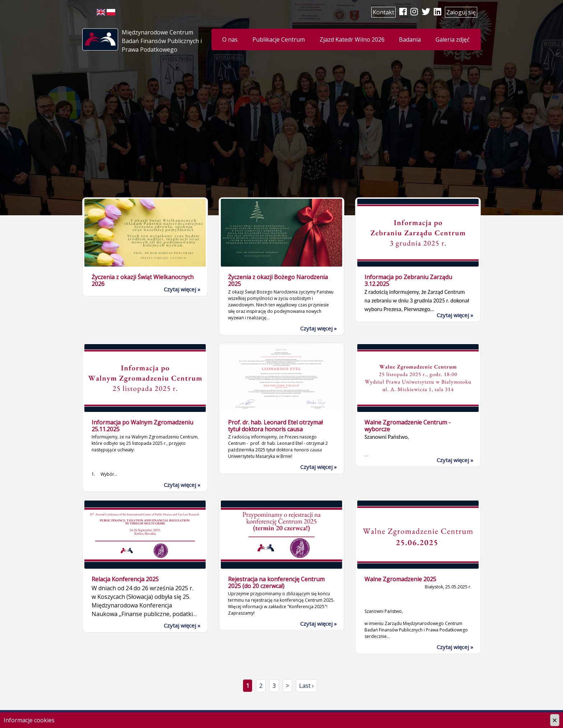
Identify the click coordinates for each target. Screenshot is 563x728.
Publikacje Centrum (279, 39)
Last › (306, 686)
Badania (410, 39)
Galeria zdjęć (453, 39)
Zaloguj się (461, 12)
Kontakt (383, 12)
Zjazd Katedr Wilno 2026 (352, 39)
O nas (230, 39)
